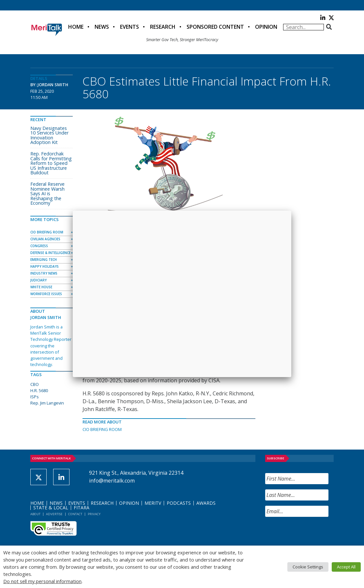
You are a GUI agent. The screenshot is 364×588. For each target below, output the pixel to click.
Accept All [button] (346, 567)
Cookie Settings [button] (308, 567)
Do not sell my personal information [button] (42, 581)
